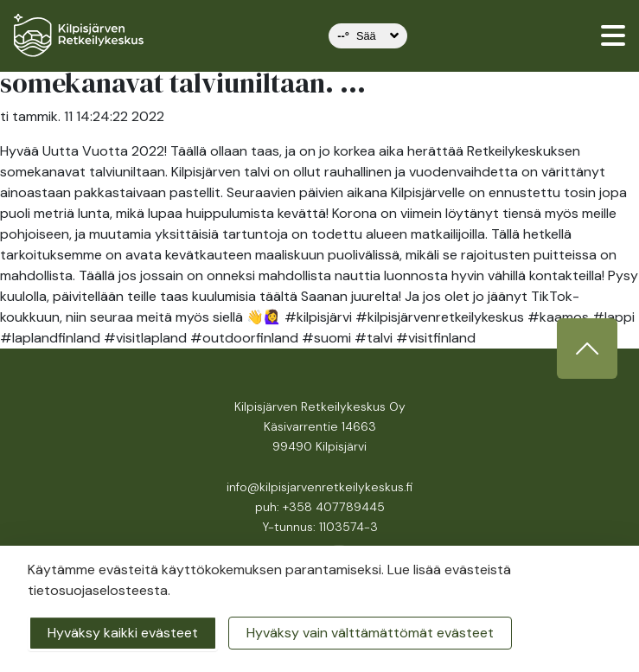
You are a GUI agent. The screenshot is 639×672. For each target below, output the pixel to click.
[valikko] (613, 35)
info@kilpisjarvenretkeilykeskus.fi (319, 487)
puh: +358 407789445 (320, 507)
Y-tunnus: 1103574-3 (320, 527)
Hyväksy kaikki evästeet (123, 633)
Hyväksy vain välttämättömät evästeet (370, 633)
